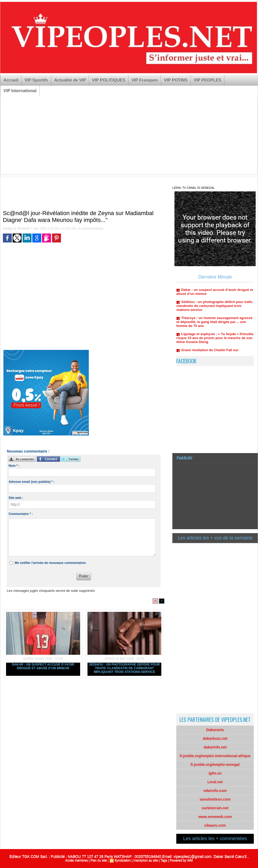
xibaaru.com (215, 825)
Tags (164, 860)
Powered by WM (181, 860)
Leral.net (215, 782)
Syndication (123, 860)
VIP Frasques (145, 80)
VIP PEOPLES (208, 80)
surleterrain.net (215, 808)
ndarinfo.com (215, 791)
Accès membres (76, 860)
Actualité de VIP (70, 80)
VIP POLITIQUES (109, 80)
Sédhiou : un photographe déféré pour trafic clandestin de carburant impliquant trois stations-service (124, 668)
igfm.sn (215, 773)
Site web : (16, 498)
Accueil (11, 80)
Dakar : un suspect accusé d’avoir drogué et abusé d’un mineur (43, 666)
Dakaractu (215, 730)
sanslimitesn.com (215, 799)
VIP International (20, 91)
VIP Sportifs (36, 80)
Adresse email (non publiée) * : (31, 482)
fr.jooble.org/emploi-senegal (215, 765)
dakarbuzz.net (215, 738)
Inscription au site (146, 860)
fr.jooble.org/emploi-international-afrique (215, 756)
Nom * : (14, 466)
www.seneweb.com (215, 817)
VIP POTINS (176, 80)
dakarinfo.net (215, 747)
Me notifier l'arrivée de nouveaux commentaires (50, 563)
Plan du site (99, 860)
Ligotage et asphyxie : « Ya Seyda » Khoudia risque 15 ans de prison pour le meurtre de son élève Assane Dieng (215, 341)
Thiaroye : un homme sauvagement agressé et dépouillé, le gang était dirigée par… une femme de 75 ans (214, 324)
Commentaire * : (20, 514)
